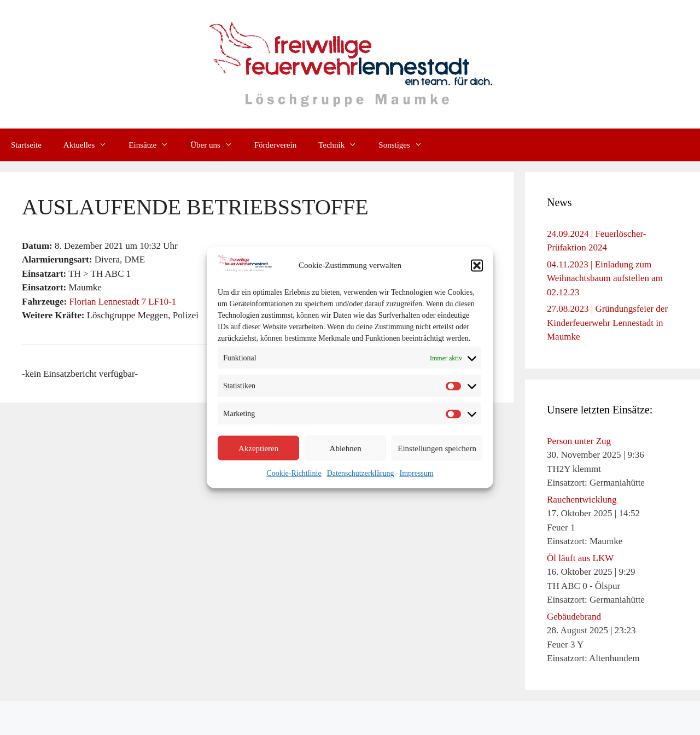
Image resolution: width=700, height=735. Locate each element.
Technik (343, 145)
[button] (477, 265)
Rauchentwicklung (582, 500)
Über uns (217, 145)
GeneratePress (439, 718)
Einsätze (154, 145)
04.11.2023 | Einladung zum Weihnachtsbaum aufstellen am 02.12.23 (605, 278)
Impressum (416, 473)
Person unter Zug (579, 441)
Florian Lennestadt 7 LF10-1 (122, 302)
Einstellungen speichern (437, 448)
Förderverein (275, 145)
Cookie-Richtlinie (294, 473)
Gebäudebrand (574, 617)
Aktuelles (91, 145)
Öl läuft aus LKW (580, 558)
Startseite (26, 145)
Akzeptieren (258, 448)
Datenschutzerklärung (361, 473)
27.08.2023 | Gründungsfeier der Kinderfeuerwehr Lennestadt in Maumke (607, 323)
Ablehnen (346, 448)
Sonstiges (406, 145)
